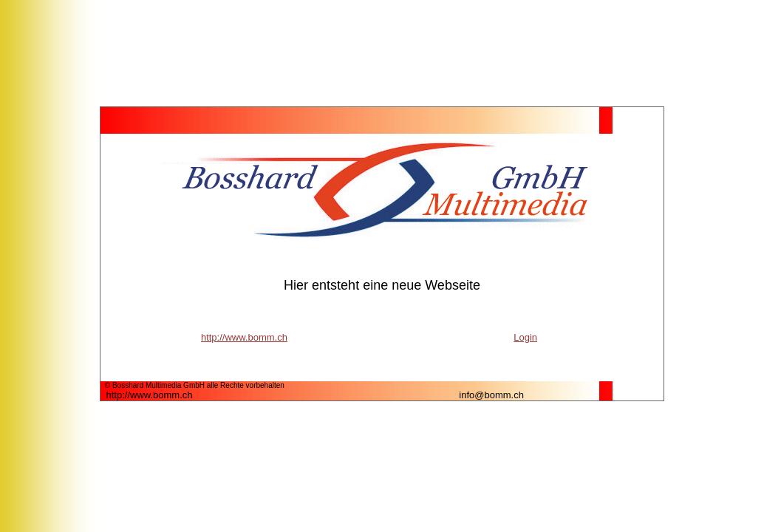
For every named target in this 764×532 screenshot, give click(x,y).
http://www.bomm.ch (244, 337)
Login (525, 337)
